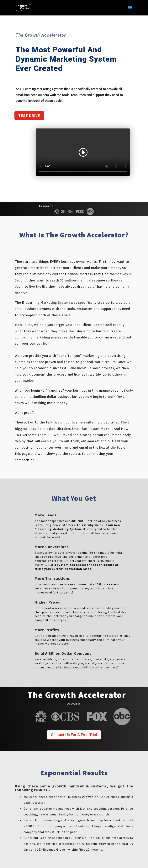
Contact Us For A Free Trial (74, 735)
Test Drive (29, 115)
